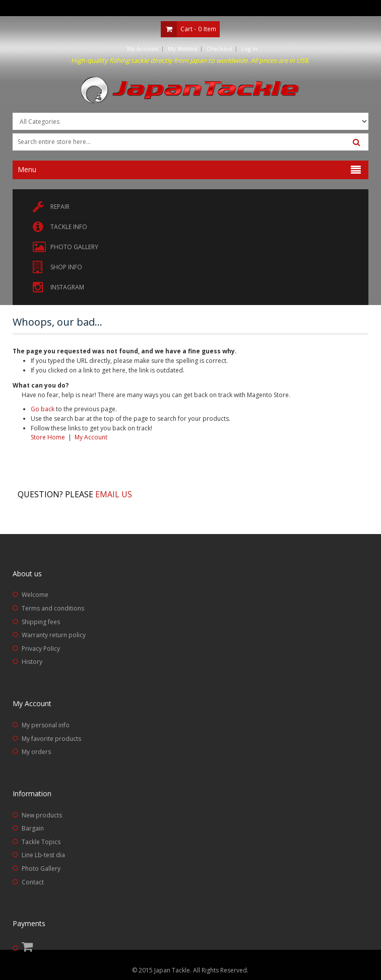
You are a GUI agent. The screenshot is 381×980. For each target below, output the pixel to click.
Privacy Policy (41, 649)
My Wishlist (183, 49)
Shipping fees (41, 622)
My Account (143, 49)
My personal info (46, 725)
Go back (43, 409)
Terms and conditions (53, 608)
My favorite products (51, 739)
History (32, 662)
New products (42, 815)
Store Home (48, 437)
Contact (33, 882)
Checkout (219, 49)
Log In (249, 49)
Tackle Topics (41, 842)
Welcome (35, 595)
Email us (114, 494)
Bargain (33, 828)
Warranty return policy (54, 635)
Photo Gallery (41, 869)
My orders (36, 752)
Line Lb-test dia (43, 855)
